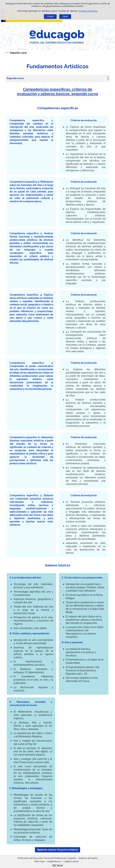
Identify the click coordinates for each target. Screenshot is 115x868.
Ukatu (65, 17)
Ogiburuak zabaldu (4, 53)
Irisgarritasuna (54, 861)
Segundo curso (15, 78)
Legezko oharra (71, 861)
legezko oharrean (88, 11)
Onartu (50, 17)
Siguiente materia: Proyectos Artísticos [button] (58, 850)
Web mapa (40, 861)
